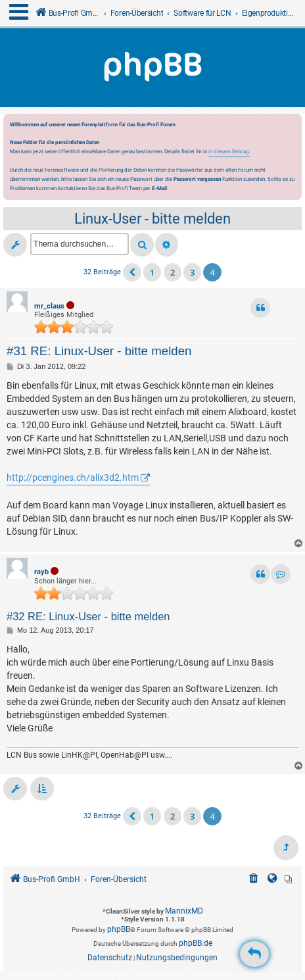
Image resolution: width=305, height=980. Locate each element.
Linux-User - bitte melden (152, 219)
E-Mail (159, 188)
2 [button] (173, 272)
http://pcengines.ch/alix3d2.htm (73, 478)
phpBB (119, 929)
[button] (132, 272)
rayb (41, 572)
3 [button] (192, 272)
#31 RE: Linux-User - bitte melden (99, 351)
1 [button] (152, 272)
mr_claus (49, 306)
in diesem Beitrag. (229, 151)
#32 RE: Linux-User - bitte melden (88, 616)
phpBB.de (196, 943)
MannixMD (184, 911)
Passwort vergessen (197, 179)
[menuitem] (254, 880)
